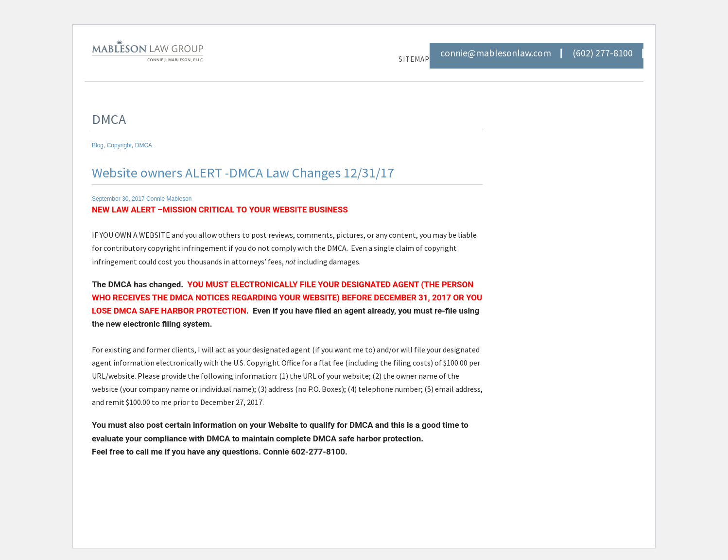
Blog (98, 145)
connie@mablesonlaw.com (496, 53)
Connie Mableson (169, 199)
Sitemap (414, 59)
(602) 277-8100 (603, 53)
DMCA (144, 145)
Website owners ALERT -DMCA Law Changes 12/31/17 (243, 173)
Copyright (119, 145)
